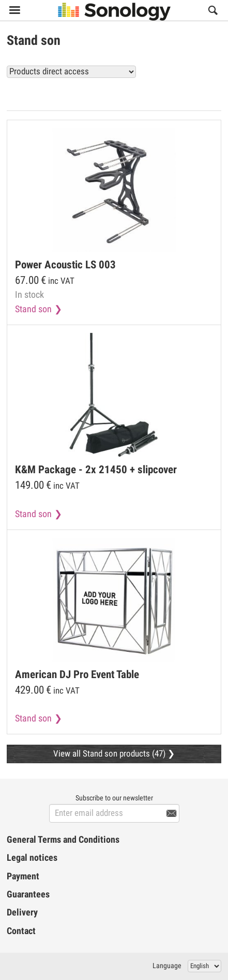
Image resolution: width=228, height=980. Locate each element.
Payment (23, 876)
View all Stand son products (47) (156, 94)
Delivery (22, 912)
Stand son (33, 309)
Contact (21, 931)
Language (167, 966)
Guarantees (28, 894)
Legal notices (32, 858)
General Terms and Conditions (63, 840)
